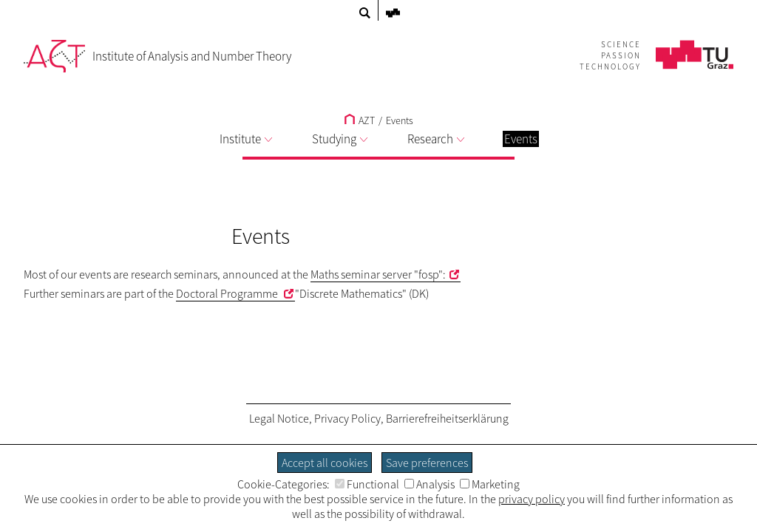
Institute (246, 139)
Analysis (430, 484)
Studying (340, 139)
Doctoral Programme (228, 293)
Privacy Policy (347, 418)
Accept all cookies (325, 463)
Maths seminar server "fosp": (378, 274)
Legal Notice (279, 418)
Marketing (490, 484)
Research (436, 139)
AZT (360, 120)
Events (400, 120)
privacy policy (532, 499)
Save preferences (427, 463)
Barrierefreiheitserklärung (447, 418)
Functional (367, 484)
